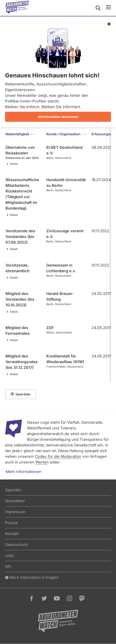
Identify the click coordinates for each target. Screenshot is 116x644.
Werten (42, 462)
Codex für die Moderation (58, 456)
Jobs (9, 556)
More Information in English (32, 577)
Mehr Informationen (24, 472)
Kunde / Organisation (66, 134)
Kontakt (12, 534)
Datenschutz (17, 545)
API (8, 566)
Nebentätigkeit (20, 134)
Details (14, 164)
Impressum (15, 512)
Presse (11, 523)
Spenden (13, 490)
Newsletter (15, 501)
